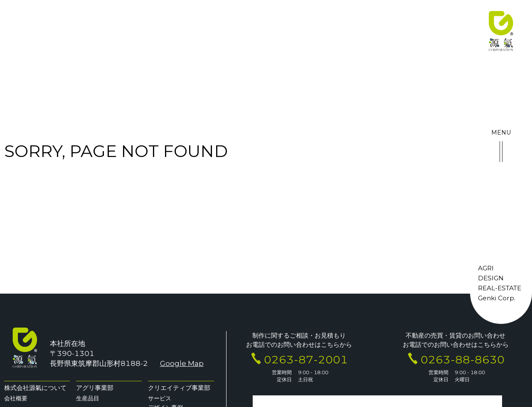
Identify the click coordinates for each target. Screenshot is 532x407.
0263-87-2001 (306, 359)
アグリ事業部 (95, 388)
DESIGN (491, 280)
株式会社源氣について (35, 388)
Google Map (181, 363)
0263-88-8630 (463, 359)
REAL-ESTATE (500, 290)
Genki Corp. (497, 300)
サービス (160, 398)
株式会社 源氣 (501, 31)
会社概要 (16, 398)
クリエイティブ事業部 (179, 388)
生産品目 (88, 398)
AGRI (486, 270)
